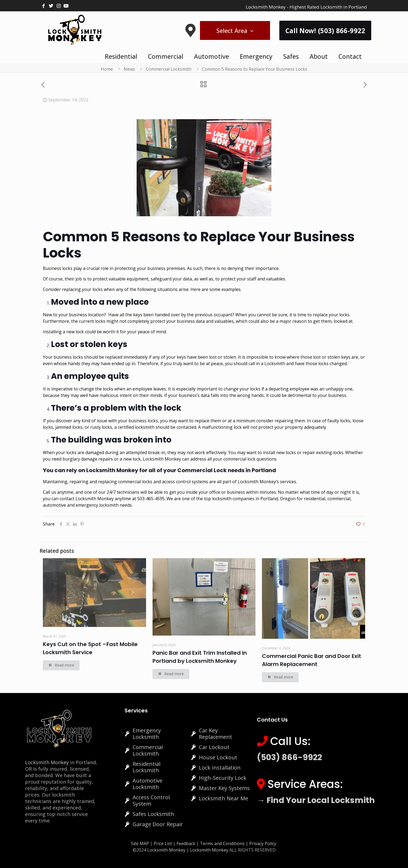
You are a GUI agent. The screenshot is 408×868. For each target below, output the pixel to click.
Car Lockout (214, 747)
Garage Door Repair (158, 824)
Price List (163, 843)
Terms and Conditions (222, 843)
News (129, 69)
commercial (339, 499)
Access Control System (151, 800)
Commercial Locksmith (169, 69)
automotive (54, 505)
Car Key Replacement (215, 734)
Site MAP (140, 843)
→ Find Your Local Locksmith (316, 800)
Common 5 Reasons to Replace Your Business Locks (255, 69)
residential (315, 499)
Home (107, 69)
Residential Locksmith (146, 767)
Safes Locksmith (153, 814)
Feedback (186, 843)
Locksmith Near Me (224, 798)
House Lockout (218, 757)
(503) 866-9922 (289, 757)
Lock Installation (220, 768)
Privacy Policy (263, 843)
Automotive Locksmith (148, 784)
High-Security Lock (223, 778)
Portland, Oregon (278, 499)
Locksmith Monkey (95, 499)
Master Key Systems (224, 788)
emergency (87, 505)
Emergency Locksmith (147, 734)
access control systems (185, 482)
